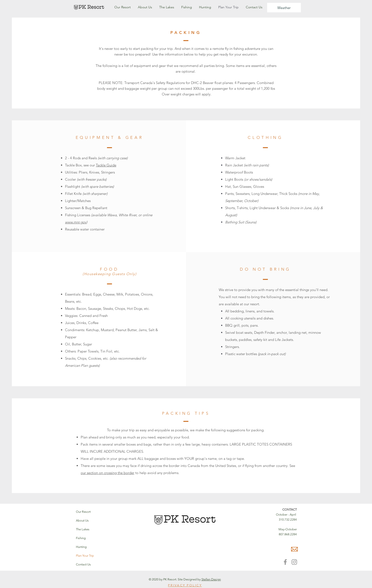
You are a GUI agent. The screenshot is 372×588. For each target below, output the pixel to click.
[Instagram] (294, 562)
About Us (82, 520)
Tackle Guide (106, 165)
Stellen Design (211, 579)
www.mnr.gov (76, 222)
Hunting (81, 547)
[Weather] (284, 8)
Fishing (81, 538)
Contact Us (83, 564)
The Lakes (83, 529)
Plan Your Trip (85, 556)
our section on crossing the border (107, 473)
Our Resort (83, 512)
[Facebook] (285, 562)
